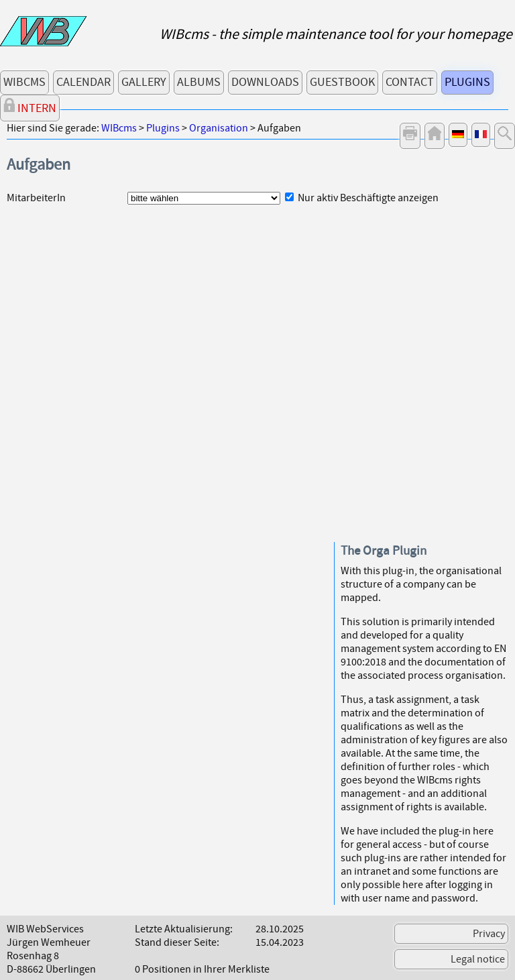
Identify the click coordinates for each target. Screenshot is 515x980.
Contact (410, 82)
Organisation (219, 128)
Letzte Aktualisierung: (184, 929)
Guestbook (342, 82)
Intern (30, 107)
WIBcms (24, 82)
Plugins (467, 82)
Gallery (144, 82)
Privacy (489, 934)
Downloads (265, 82)
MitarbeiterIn (36, 198)
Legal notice (478, 959)
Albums (199, 82)
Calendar (83, 82)
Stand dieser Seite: (177, 942)
